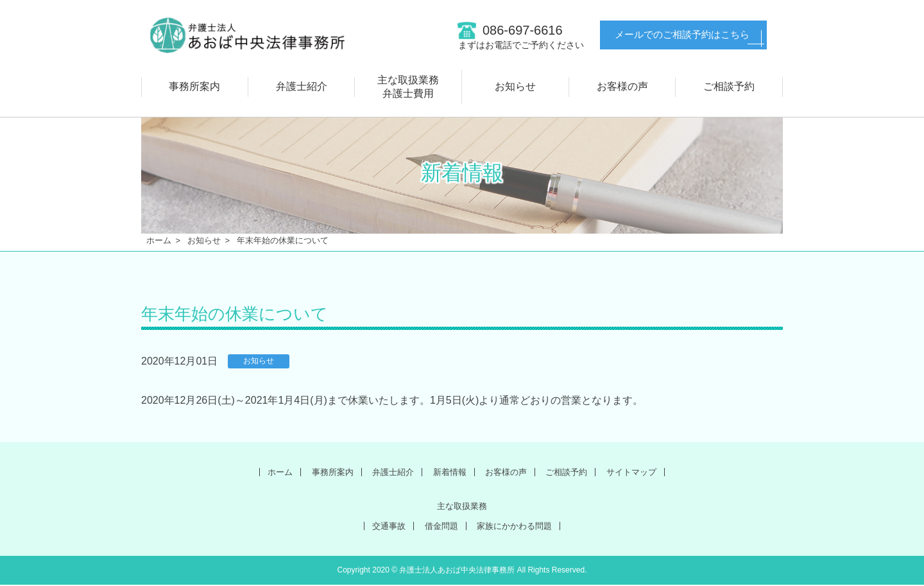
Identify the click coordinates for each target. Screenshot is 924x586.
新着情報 (448, 471)
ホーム (159, 240)
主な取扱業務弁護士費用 (408, 87)
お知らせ (515, 86)
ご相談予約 (729, 86)
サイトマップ (649, 471)
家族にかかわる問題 (519, 527)
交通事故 (381, 527)
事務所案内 (194, 86)
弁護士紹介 (302, 86)
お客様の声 (622, 86)
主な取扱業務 (462, 507)
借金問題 (438, 527)
